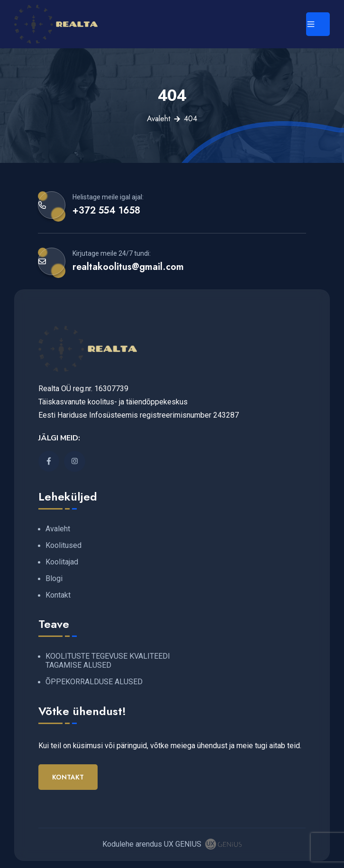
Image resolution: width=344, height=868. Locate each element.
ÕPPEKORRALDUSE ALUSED (94, 682)
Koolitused (63, 545)
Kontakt (58, 595)
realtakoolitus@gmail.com (128, 267)
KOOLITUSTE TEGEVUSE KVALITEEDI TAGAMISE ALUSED (108, 661)
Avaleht (158, 119)
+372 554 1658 (106, 210)
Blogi (54, 578)
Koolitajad (62, 562)
